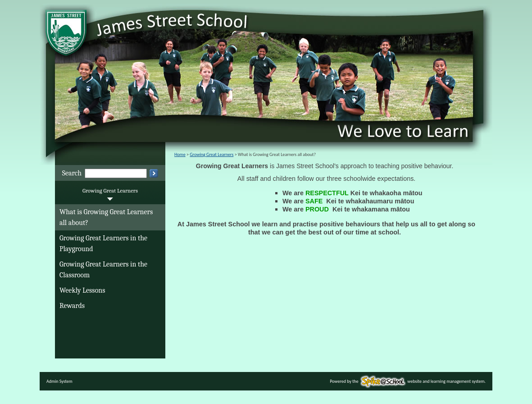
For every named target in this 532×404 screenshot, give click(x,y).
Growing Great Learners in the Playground (103, 243)
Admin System (59, 381)
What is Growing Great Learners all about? (106, 217)
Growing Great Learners (110, 191)
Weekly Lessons (82, 290)
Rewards (72, 306)
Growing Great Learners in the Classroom (103, 270)
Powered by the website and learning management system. (408, 381)
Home (180, 154)
